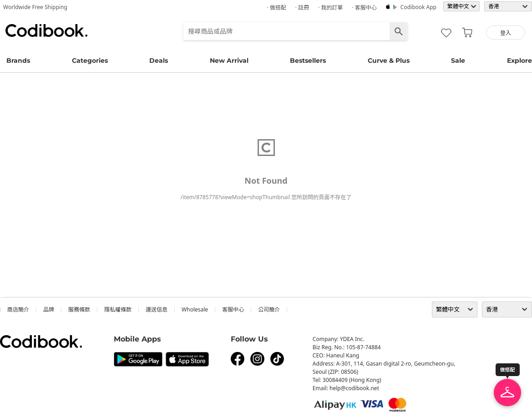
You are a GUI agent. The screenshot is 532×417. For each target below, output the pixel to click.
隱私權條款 (118, 309)
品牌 (49, 309)
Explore (519, 60)
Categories (90, 60)
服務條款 (79, 309)
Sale (458, 60)
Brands (18, 60)
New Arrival (229, 60)
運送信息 (157, 309)
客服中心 (233, 309)
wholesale (195, 309)
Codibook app (418, 7)
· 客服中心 (364, 8)
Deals (159, 60)
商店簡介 (18, 309)
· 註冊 (302, 8)
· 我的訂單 (330, 8)
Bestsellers (308, 60)
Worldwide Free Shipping (35, 7)
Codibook (46, 30)
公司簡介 (269, 309)
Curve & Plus (389, 60)
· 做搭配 (276, 8)
